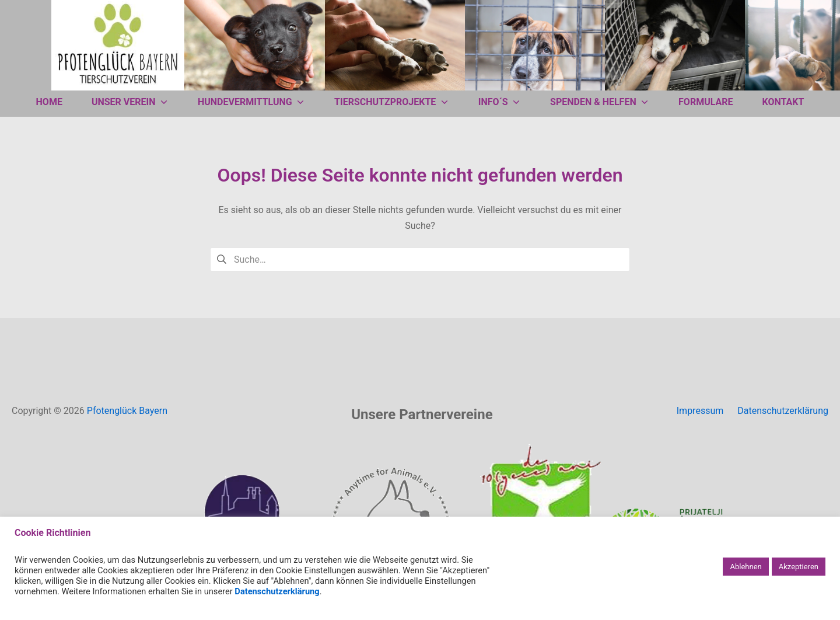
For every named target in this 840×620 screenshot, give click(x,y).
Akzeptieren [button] (799, 567)
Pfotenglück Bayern (127, 411)
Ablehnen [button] (745, 567)
